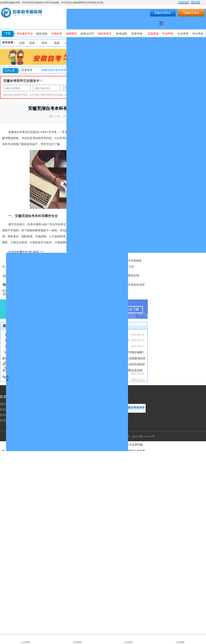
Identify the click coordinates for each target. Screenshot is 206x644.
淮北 (81, 43)
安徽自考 (115, 138)
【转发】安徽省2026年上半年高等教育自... (30, 528)
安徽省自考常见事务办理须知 (94, 551)
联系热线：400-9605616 (14, 603)
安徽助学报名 (191, 13)
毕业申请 (168, 34)
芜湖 (32, 43)
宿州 (165, 43)
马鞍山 (69, 43)
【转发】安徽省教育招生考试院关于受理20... (31, 533)
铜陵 (106, 43)
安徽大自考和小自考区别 (19, 571)
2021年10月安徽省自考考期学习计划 (98, 557)
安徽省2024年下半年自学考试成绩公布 (100, 573)
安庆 (93, 43)
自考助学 (196, 23)
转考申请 (137, 34)
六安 (177, 43)
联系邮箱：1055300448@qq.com (20, 608)
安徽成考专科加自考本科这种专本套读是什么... (32, 561)
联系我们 (7, 590)
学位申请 (198, 34)
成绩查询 (71, 34)
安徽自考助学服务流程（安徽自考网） (100, 545)
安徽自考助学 (163, 13)
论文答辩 (183, 34)
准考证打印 (87, 34)
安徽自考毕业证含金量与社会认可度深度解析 (31, 545)
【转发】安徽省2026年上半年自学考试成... (30, 539)
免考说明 (121, 34)
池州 (201, 43)
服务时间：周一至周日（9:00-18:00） (23, 597)
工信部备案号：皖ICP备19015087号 (134, 629)
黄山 (118, 43)
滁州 (130, 43)
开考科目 (57, 34)
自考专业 (175, 23)
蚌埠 (44, 43)
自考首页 (27, 70)
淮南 (57, 43)
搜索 (121, 12)
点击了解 (132, 502)
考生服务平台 (25, 34)
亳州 (154, 43)
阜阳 (143, 43)
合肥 (22, 43)
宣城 (190, 43)
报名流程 (42, 34)
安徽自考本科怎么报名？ (91, 539)
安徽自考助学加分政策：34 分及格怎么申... (30, 555)
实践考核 (153, 34)
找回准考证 (105, 34)
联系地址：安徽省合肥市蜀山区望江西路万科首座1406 (33, 614)
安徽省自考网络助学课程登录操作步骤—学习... (105, 563)
